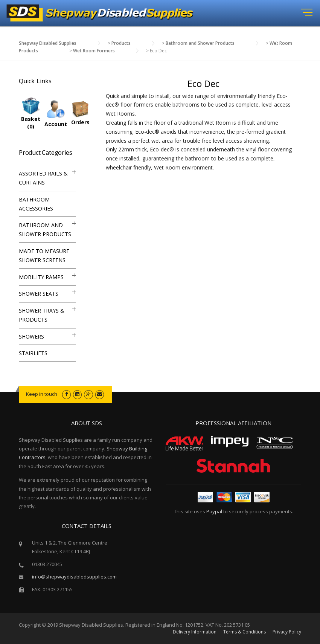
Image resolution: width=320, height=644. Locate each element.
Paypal (214, 511)
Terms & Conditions (245, 632)
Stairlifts (33, 353)
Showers (31, 336)
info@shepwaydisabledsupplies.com (74, 577)
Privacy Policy (287, 632)
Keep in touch (42, 394)
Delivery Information (195, 632)
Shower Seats (39, 294)
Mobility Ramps (41, 277)
